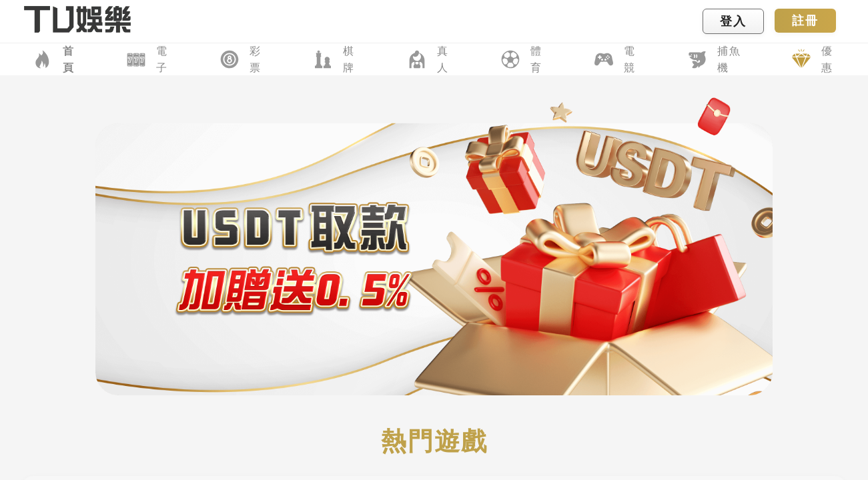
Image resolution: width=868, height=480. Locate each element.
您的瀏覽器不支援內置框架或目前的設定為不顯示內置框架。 (434, 240)
